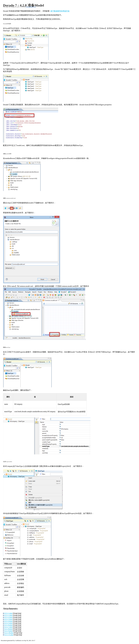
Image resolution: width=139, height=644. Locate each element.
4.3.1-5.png (8, 623)
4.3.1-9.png (8, 631)
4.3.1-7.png (8, 627)
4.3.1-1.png (8, 613)
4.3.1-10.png (9, 633)
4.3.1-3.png (8, 619)
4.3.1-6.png (8, 625)
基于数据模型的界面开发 (60, 11)
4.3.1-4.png (8, 621)
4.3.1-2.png (8, 617)
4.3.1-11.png (9, 635)
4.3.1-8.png (8, 629)
